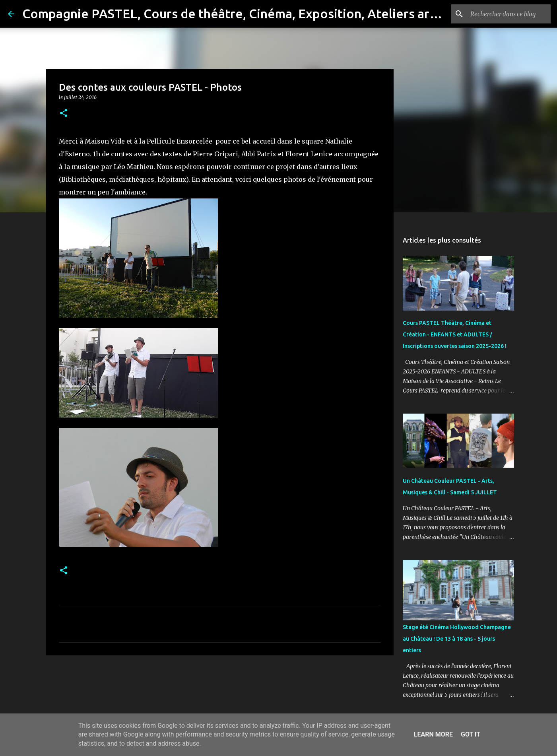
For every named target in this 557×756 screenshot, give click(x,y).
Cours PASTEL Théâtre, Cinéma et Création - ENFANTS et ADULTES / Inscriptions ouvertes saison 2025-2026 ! (455, 334)
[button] (64, 114)
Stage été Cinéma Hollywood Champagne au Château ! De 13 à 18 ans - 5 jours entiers (457, 639)
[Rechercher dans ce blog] (509, 14)
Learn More (433, 734)
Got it (471, 734)
